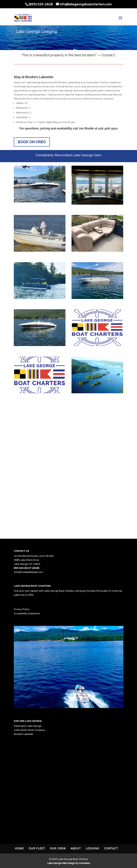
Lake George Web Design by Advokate (68, 863)
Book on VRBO (32, 142)
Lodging (92, 849)
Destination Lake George (27, 726)
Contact (111, 849)
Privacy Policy (22, 609)
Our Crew (58, 849)
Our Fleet (37, 849)
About (76, 849)
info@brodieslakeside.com (28, 572)
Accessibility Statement (27, 614)
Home (19, 849)
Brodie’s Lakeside (23, 734)
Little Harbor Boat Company (29, 730)
